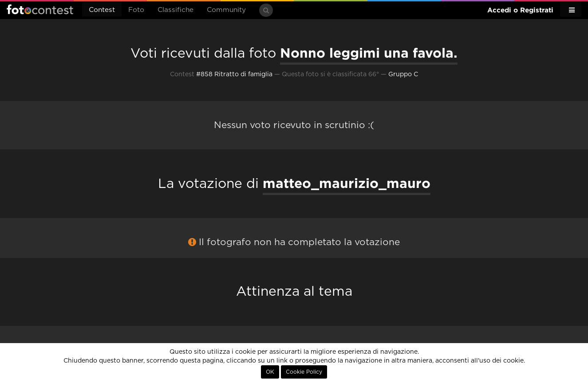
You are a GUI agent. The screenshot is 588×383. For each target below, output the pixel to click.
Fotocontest (40, 9)
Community (226, 10)
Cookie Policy (304, 372)
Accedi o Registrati (520, 10)
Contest (102, 10)
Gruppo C (403, 74)
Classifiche (176, 10)
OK (270, 372)
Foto (136, 10)
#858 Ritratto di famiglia (234, 74)
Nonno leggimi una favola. (369, 53)
